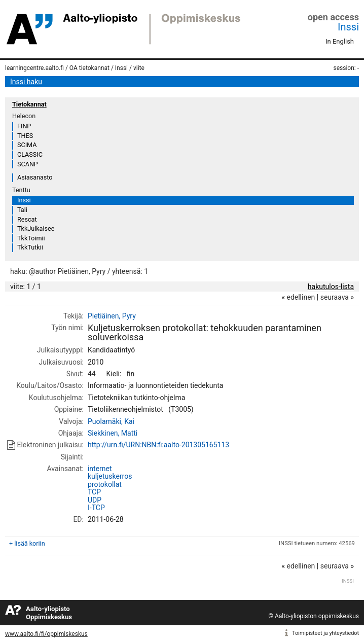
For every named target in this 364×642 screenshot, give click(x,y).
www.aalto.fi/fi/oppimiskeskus (46, 634)
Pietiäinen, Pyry (112, 316)
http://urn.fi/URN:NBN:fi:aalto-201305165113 (158, 445)
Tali (22, 210)
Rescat (27, 219)
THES (25, 136)
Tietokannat (29, 104)
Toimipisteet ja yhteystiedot (325, 633)
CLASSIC (30, 154)
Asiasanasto (35, 177)
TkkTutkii (30, 247)
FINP (24, 126)
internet (100, 469)
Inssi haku (26, 82)
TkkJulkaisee (36, 228)
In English (340, 41)
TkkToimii (31, 238)
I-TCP (96, 508)
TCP (94, 492)
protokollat (105, 484)
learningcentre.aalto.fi (34, 68)
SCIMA (27, 145)
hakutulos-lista (331, 287)
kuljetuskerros (110, 476)
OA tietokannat (89, 68)
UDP (95, 500)
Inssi (348, 27)
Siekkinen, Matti (113, 433)
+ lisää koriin (27, 543)
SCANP (28, 164)
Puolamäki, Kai (111, 421)
